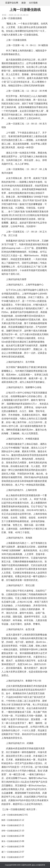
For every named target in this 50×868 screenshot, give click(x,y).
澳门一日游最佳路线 (10, 847)
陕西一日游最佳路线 (10, 820)
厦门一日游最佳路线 (10, 852)
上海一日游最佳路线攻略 (12, 815)
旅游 (24, 3)
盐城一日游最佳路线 (10, 836)
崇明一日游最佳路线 (10, 831)
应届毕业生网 (12, 3)
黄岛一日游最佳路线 (10, 841)
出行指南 (33, 3)
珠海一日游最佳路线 (10, 825)
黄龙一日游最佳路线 (10, 857)
